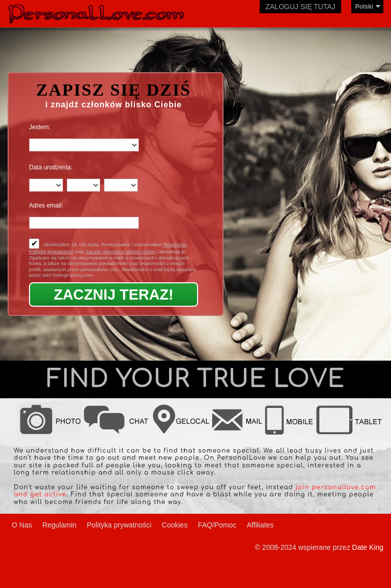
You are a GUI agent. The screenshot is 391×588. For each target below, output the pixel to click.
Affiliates (260, 525)
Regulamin (175, 244)
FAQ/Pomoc (217, 525)
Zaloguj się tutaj (300, 7)
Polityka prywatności (119, 525)
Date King (368, 547)
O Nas (22, 525)
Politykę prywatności (51, 252)
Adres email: (46, 205)
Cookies (175, 525)
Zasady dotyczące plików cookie (120, 252)
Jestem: (40, 127)
